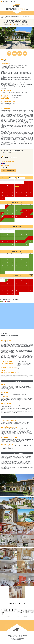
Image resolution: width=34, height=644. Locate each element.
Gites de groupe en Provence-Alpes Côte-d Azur (11, 16)
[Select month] (13, 178)
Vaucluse (25, 16)
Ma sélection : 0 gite (10, 1)
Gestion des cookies (17, 639)
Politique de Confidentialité (17, 638)
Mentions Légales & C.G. (17, 637)
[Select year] (21, 178)
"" (4, 422)
